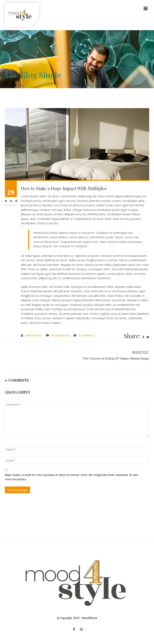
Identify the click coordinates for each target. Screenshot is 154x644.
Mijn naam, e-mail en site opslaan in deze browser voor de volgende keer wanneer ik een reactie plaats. (71, 477)
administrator (34, 335)
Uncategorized (60, 335)
